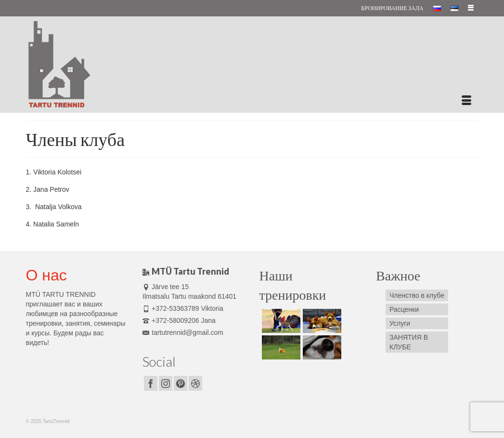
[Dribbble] (195, 383)
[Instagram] (166, 383)
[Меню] (466, 101)
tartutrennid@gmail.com (183, 332)
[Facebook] (151, 383)
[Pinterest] (181, 383)
